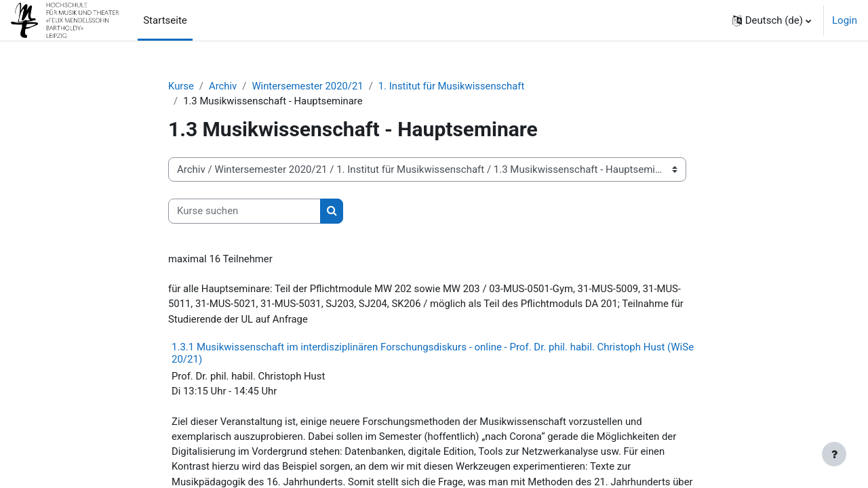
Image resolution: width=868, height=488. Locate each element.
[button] (772, 20)
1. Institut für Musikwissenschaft (454, 86)
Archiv (224, 86)
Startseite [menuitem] (165, 20)
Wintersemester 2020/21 (309, 86)
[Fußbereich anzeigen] (834, 454)
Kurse (181, 86)
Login (845, 20)
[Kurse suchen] (244, 212)
